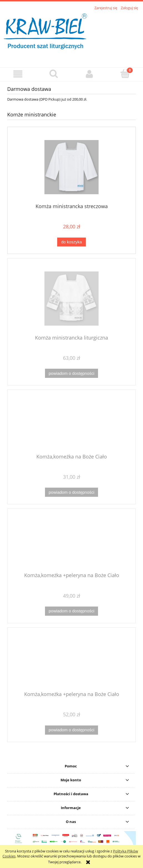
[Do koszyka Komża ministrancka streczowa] (71, 242)
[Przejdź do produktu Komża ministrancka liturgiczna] (71, 299)
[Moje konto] (90, 74)
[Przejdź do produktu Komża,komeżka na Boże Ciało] (71, 424)
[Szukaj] (54, 74)
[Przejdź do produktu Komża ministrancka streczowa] (71, 167)
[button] (18, 74)
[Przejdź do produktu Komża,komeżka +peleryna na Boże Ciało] (71, 543)
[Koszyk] (125, 74)
